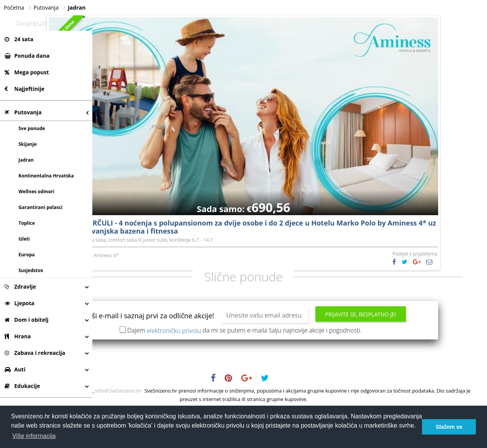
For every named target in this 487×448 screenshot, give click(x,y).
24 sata (19, 39)
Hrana (18, 336)
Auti (15, 369)
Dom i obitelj (27, 320)
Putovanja (23, 112)
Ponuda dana (27, 56)
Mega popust (27, 72)
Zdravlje (20, 287)
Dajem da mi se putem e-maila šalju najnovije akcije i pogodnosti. (291, 368)
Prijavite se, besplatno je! (290, 354)
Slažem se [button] (449, 427)
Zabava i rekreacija (35, 353)
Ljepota (20, 303)
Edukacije (22, 386)
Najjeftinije (24, 89)
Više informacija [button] (34, 436)
